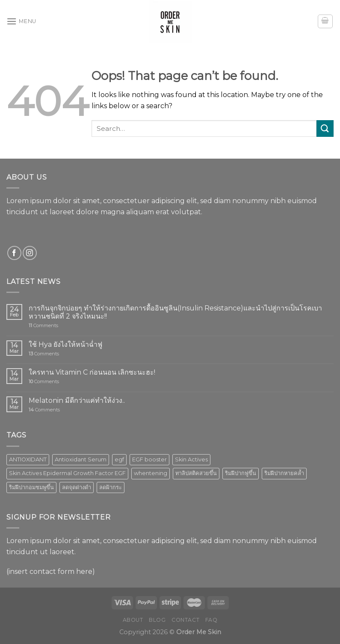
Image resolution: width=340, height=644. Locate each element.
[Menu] (21, 21)
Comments (43, 326)
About (133, 620)
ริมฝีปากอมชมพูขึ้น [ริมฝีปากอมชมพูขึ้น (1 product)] (31, 487)
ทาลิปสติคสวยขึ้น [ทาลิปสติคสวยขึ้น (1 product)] (196, 473)
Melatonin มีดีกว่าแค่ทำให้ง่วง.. (77, 400)
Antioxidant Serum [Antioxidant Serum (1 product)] (81, 459)
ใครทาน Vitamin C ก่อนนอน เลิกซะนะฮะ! (92, 372)
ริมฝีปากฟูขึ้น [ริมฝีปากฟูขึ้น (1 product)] (241, 473)
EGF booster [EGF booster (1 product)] (149, 459)
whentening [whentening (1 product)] (151, 473)
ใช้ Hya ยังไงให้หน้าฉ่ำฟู (65, 344)
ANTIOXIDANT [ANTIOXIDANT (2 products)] (28, 459)
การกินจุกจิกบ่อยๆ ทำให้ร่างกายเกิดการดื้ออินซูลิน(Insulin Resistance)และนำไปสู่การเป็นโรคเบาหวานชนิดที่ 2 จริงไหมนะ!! (175, 312)
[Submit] (325, 129)
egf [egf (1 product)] (119, 459)
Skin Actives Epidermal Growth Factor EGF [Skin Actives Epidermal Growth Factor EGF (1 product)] (67, 473)
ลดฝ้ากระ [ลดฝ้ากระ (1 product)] (111, 487)
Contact (185, 620)
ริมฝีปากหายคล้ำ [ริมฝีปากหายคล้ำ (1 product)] (284, 473)
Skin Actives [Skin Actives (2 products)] (191, 459)
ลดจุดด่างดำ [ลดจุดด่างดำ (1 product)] (77, 487)
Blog (157, 620)
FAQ (211, 620)
